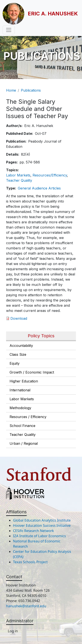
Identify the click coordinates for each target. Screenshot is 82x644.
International (20, 390)
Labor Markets (22, 399)
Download (19, 318)
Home (11, 90)
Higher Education (24, 381)
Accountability (21, 346)
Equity (15, 363)
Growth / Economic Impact (32, 372)
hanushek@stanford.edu (26, 606)
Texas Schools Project (30, 562)
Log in (13, 631)
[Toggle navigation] (9, 30)
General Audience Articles (39, 188)
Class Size (18, 354)
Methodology (20, 408)
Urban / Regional (24, 443)
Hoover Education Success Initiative (42, 525)
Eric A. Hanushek (53, 14)
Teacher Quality (23, 435)
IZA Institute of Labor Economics (39, 536)
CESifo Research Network (33, 531)
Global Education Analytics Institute (42, 520)
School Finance (22, 426)
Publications (31, 90)
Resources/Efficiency (50, 175)
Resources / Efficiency (28, 417)
